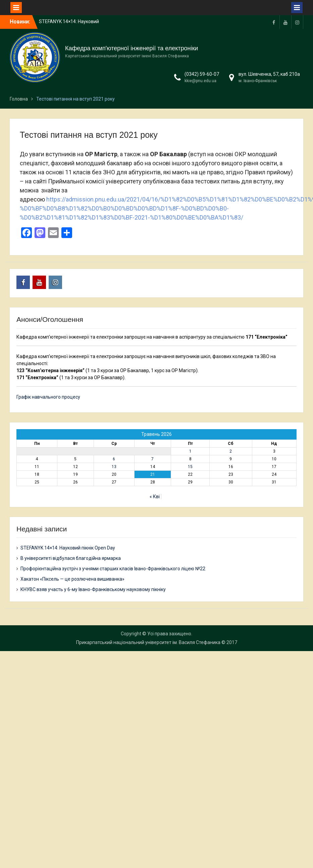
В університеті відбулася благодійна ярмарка (71, 558)
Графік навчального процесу (48, 397)
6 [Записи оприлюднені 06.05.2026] (114, 459)
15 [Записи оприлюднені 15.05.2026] (190, 467)
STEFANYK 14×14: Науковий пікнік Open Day (68, 548)
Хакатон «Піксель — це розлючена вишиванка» (72, 579)
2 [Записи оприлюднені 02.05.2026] (231, 451)
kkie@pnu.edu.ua (200, 81)
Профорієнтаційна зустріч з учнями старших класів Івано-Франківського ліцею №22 (113, 569)
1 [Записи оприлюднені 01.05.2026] (190, 451)
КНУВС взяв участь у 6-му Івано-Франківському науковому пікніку (93, 589)
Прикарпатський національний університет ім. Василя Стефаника (148, 642)
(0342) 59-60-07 (202, 74)
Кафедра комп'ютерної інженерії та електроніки (132, 48)
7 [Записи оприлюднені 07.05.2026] (152, 459)
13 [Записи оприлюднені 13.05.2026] (114, 467)
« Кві (155, 497)
